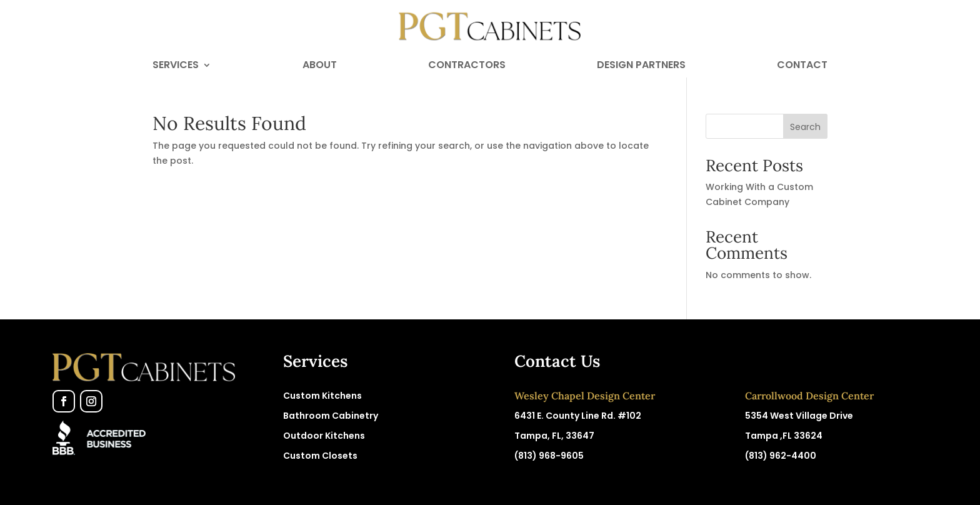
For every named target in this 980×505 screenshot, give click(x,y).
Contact (802, 66)
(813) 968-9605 (549, 456)
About (320, 66)
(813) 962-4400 (781, 456)
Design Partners (641, 66)
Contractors (467, 66)
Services (176, 66)
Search (805, 127)
